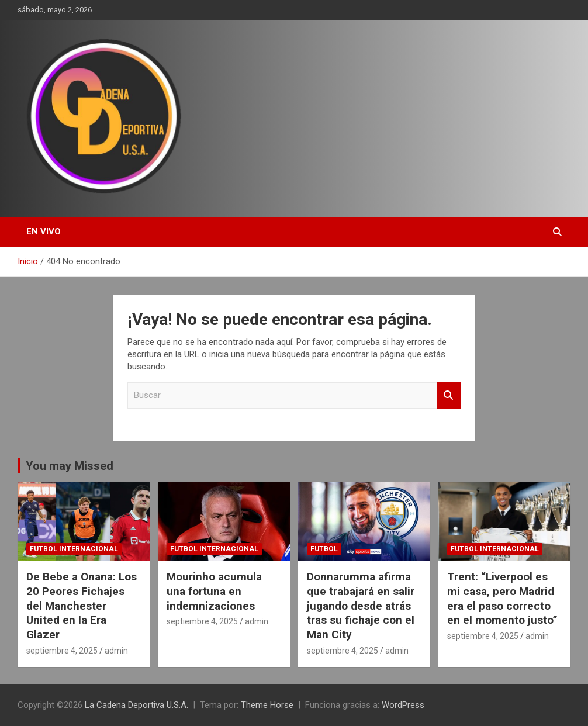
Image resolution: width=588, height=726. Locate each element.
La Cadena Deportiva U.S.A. (136, 705)
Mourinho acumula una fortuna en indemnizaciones (214, 591)
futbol (324, 549)
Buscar (449, 395)
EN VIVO (44, 231)
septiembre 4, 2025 (62, 651)
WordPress (403, 705)
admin (116, 651)
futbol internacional (74, 549)
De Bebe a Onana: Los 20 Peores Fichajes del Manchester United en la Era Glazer (82, 606)
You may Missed (70, 466)
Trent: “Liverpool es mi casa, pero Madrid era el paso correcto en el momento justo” (502, 598)
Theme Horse (267, 705)
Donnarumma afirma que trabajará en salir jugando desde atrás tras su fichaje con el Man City (361, 606)
